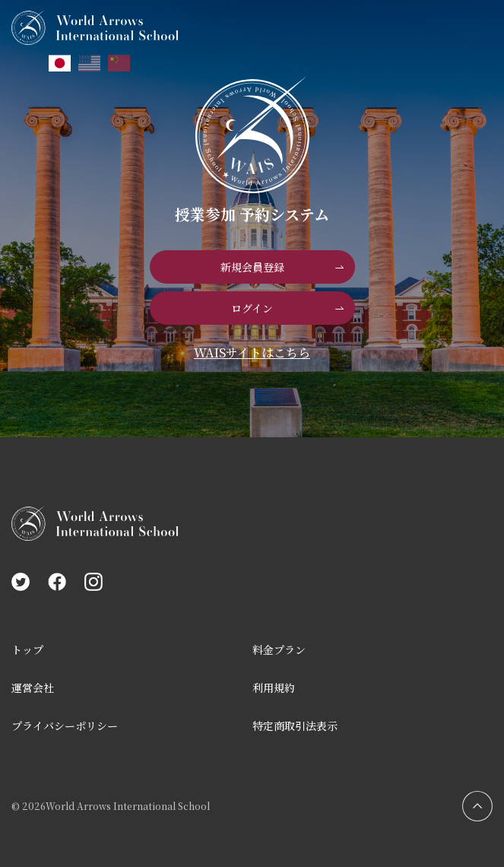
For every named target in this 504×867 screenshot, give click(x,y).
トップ (27, 649)
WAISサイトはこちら (252, 353)
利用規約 (274, 688)
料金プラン (279, 649)
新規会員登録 (252, 267)
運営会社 (33, 688)
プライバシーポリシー (65, 726)
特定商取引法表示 (295, 726)
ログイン (252, 308)
